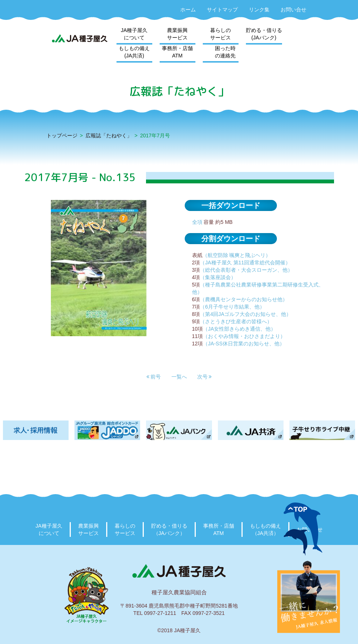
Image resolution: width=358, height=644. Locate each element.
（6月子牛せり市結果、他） (232, 307)
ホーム (188, 10)
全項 (197, 222)
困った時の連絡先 (225, 52)
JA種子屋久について (134, 34)
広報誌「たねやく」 (109, 136)
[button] (154, 377)
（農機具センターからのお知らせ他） (244, 299)
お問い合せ (293, 10)
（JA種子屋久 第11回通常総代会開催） (245, 263)
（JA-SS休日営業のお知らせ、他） (244, 344)
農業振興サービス (177, 34)
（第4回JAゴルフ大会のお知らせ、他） (246, 314)
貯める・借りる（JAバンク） (169, 529)
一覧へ (179, 377)
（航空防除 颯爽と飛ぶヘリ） (237, 255)
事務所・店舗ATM (177, 52)
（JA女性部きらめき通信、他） (239, 329)
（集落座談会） (218, 277)
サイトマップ (222, 10)
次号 (205, 377)
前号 (154, 377)
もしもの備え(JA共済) (134, 52)
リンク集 (259, 10)
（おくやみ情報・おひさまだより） (244, 336)
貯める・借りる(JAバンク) (264, 34)
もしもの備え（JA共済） (265, 529)
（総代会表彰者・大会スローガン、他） (246, 270)
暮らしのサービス (220, 34)
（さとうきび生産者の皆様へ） (236, 321)
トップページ (62, 136)
